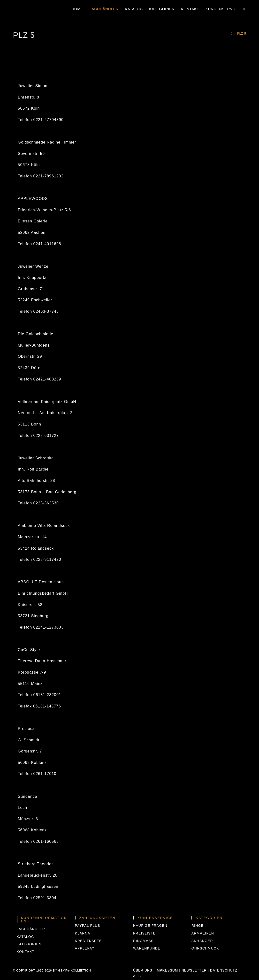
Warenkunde (147, 948)
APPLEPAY (85, 948)
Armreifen (203, 933)
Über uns (143, 970)
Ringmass (143, 941)
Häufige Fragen (150, 926)
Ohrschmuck (205, 948)
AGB (137, 976)
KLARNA (82, 933)
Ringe (198, 926)
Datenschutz (224, 970)
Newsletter (194, 970)
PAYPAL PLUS (88, 926)
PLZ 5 (241, 34)
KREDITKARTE (88, 941)
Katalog (25, 937)
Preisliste (144, 933)
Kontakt (26, 952)
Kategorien (29, 944)
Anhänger (202, 941)
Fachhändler (31, 929)
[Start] (232, 34)
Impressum (167, 970)
